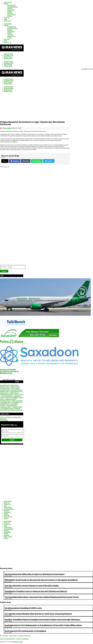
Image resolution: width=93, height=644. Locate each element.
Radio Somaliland (17, 401)
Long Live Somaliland (12, 398)
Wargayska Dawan (16, 410)
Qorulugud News (5, 401)
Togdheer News (17, 407)
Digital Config (18, 642)
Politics (10, 16)
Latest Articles (8, 54)
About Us (7, 18)
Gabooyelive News (16, 391)
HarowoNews (18, 395)
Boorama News (5, 388)
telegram (49, 161)
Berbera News (5, 387)
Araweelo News (5, 385)
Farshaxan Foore (16, 390)
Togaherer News (5, 407)
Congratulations (12, 7)
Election (10, 8)
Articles (6, 4)
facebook (15, 161)
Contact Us (7, 21)
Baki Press (15, 385)
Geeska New (4, 393)
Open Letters (11, 15)
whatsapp (37, 161)
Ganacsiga (11, 10)
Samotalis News (6, 402)
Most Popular (8, 57)
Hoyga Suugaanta (7, 396)
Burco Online (15, 388)
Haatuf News (14, 393)
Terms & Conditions (22, 639)
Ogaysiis (10, 13)
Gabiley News (4, 391)
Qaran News (8, 2)
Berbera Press (15, 387)
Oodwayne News (10, 399)
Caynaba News (5, 390)
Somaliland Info (17, 402)
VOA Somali (4, 420)
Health (9, 11)
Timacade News (11, 405)
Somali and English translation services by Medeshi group (9, 371)
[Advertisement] (35, 106)
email (25, 161)
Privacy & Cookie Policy (8, 639)
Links (5, 19)
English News (8, 58)
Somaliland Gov (5, 404)
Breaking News (9, 55)
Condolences (11, 5)
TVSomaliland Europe (7, 408)
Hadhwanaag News (6, 395)
